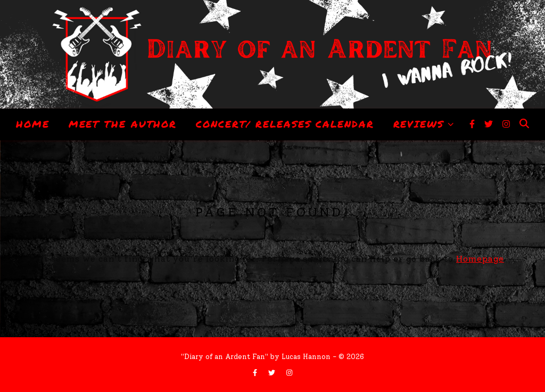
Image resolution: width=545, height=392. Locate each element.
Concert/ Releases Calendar (285, 124)
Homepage (480, 259)
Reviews (419, 124)
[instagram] (506, 124)
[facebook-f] (473, 124)
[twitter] (490, 124)
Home (33, 124)
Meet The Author (123, 124)
